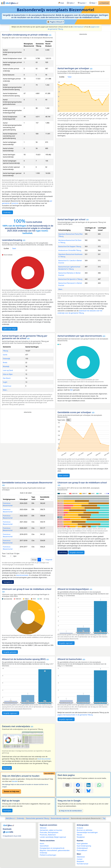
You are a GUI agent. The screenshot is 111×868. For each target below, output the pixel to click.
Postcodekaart (82, 850)
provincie (15, 203)
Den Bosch (7, 378)
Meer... (61, 289)
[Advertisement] (83, 50)
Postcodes (43, 832)
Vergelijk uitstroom (76, 552)
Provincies (43, 835)
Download (104, 3)
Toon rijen (9, 556)
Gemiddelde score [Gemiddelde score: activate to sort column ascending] (45, 498)
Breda (5, 362)
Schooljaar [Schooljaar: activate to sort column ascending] (24, 499)
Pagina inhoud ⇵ (55, 22)
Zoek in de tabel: (37, 493)
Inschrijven (7, 811)
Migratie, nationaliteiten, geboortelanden (55, 850)
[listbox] (69, 420)
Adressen (43, 828)
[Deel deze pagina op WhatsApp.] (99, 785)
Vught (5, 382)
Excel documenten (44, 759)
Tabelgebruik (8, 582)
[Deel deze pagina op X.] (78, 791)
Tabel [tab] (70, 77)
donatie (15, 781)
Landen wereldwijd (47, 837)
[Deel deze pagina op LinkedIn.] (89, 785)
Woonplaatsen (53, 832)
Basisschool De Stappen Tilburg (70, 246)
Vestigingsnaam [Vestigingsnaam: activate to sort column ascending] (9, 499)
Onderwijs (7, 212)
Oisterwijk (6, 359)
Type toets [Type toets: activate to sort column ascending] (33, 498)
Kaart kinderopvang (84, 846)
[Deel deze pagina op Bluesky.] (89, 791)
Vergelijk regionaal (66, 643)
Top (104, 818)
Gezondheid (44, 846)
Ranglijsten (81, 837)
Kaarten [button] (82, 3)
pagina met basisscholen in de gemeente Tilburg (75, 715)
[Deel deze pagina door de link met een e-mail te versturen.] (67, 785)
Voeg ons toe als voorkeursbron (70, 811)
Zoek (61, 3)
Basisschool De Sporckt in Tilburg (70, 279)
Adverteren (81, 857)
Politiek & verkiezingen (48, 855)
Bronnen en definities (85, 830)
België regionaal (60, 837)
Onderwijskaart (82, 848)
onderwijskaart (78, 27)
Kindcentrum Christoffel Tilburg (70, 250)
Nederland (52, 835)
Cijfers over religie (10, 329)
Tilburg (5, 351)
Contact (80, 859)
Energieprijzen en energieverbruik (52, 848)
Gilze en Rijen (8, 374)
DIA (71, 390)
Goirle (5, 355)
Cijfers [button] (70, 3)
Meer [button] (92, 3)
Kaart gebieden (82, 844)
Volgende (49, 560)
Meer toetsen (64, 475)
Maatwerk (80, 861)
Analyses (80, 828)
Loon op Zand (8, 370)
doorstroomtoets (22, 575)
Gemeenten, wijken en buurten (51, 830)
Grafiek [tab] (62, 77)
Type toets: (62, 420)
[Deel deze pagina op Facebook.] (78, 785)
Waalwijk (6, 366)
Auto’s (42, 844)
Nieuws (79, 835)
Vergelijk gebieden (10, 652)
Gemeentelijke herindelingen (87, 832)
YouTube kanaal (82, 864)
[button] (50, 35)
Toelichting (63, 552)
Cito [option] (68, 420)
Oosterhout (7, 386)
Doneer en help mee (12, 791)
